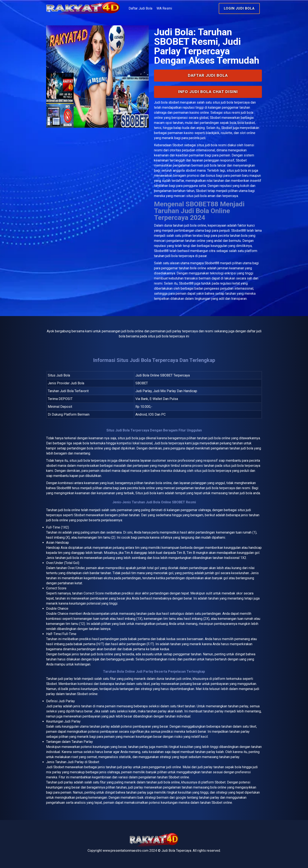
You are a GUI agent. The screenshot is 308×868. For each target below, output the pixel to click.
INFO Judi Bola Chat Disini (208, 92)
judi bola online (195, 225)
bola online (72, 510)
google (181, 797)
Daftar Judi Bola (140, 8)
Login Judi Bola (239, 8)
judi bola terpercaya (92, 461)
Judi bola (161, 102)
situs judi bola (207, 145)
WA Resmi (164, 8)
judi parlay (66, 679)
